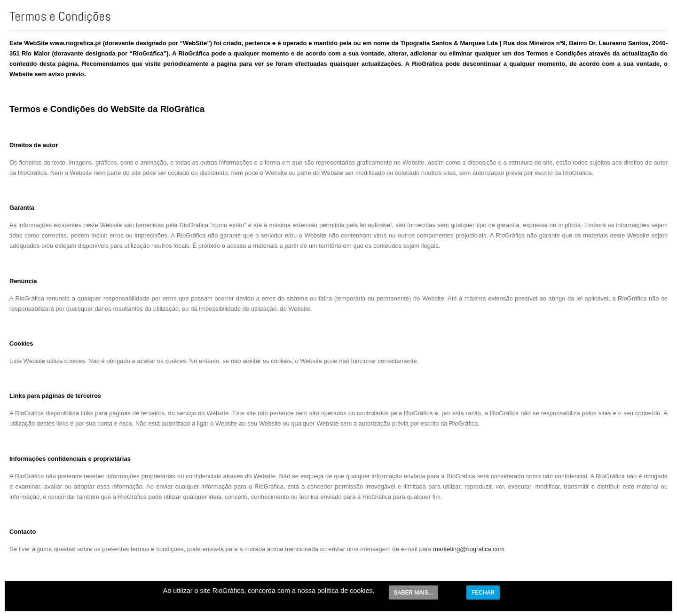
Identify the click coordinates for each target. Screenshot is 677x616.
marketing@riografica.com (469, 549)
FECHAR (483, 592)
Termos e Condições (60, 16)
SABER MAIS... (413, 592)
